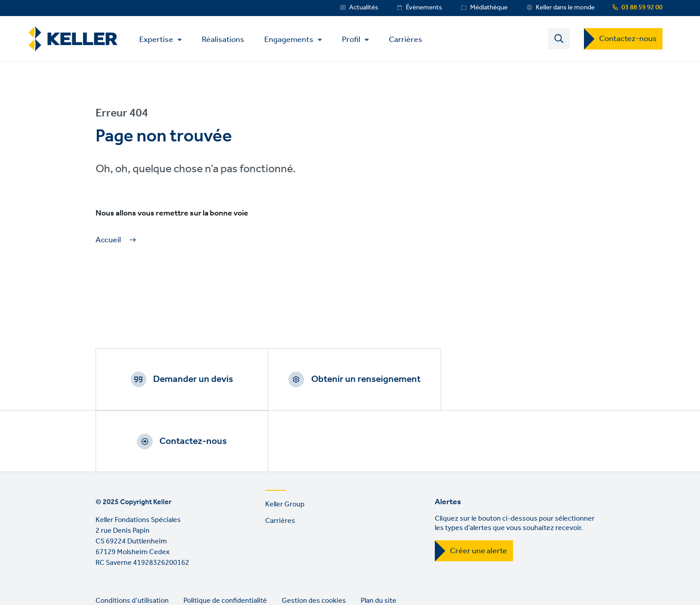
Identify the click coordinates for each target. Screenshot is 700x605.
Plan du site (379, 539)
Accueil (108, 240)
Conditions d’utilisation (132, 539)
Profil (352, 40)
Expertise (157, 40)
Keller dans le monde (565, 8)
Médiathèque (489, 8)
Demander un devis (192, 379)
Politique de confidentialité (225, 539)
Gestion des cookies (314, 539)
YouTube (130, 576)
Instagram (155, 576)
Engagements (289, 40)
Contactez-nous (628, 39)
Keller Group (285, 443)
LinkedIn (104, 576)
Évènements (424, 8)
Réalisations (223, 39)
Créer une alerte (479, 489)
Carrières (406, 39)
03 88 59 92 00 (642, 8)
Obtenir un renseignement (361, 379)
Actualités (364, 8)
